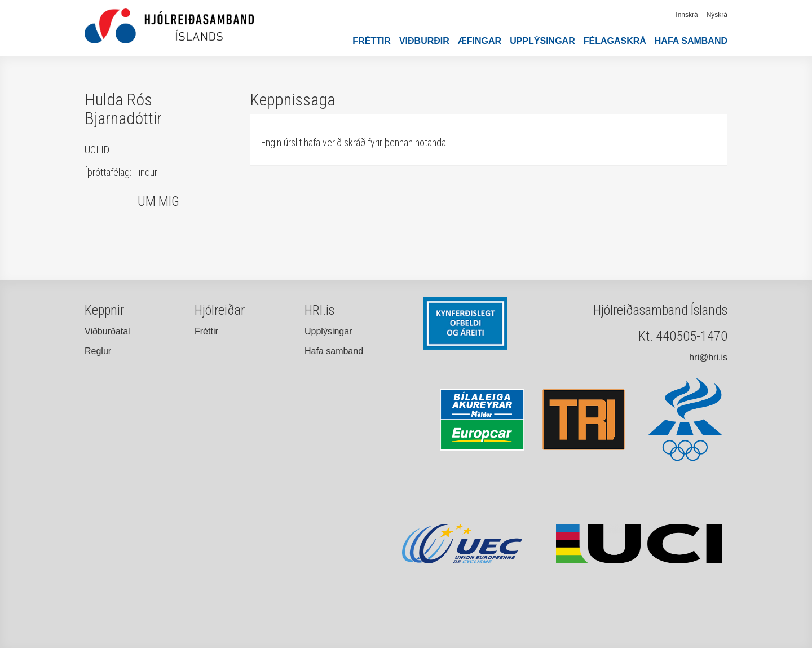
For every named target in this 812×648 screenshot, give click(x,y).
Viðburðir (424, 41)
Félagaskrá (615, 41)
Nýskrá (717, 15)
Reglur (98, 351)
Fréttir (372, 41)
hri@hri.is (708, 357)
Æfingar (480, 41)
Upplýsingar (542, 41)
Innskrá (687, 15)
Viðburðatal (107, 331)
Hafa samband (691, 41)
